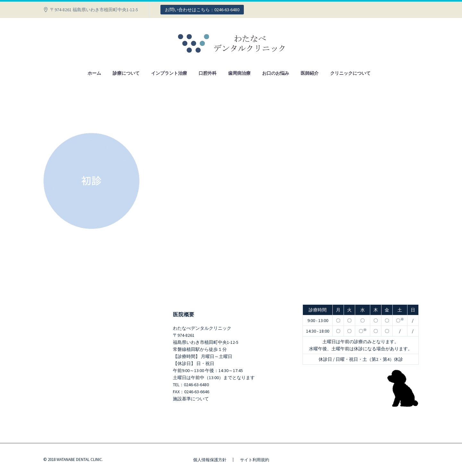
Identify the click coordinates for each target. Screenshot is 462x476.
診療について (126, 73)
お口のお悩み (276, 73)
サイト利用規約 (255, 460)
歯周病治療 (239, 73)
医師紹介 (310, 73)
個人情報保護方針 (210, 460)
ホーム (94, 73)
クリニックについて (350, 73)
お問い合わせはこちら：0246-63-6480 (202, 10)
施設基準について (191, 399)
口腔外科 (208, 73)
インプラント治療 (169, 73)
